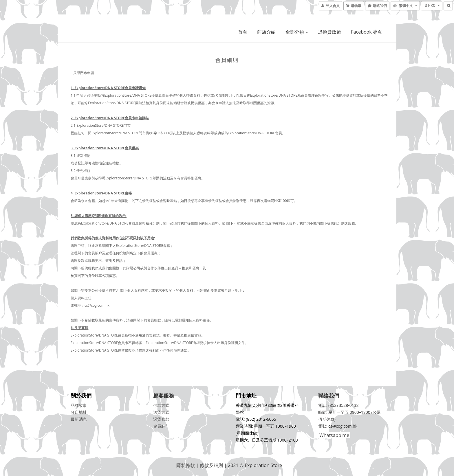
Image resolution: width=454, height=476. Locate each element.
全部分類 (297, 32)
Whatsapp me (334, 435)
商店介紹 (266, 32)
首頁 (243, 32)
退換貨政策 (329, 32)
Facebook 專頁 (366, 32)
